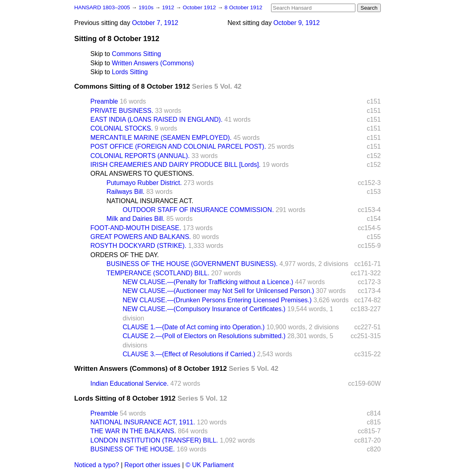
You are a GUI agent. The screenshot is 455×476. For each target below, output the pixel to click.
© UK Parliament (210, 465)
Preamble (104, 101)
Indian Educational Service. (129, 384)
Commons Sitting (136, 54)
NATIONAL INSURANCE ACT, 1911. (143, 422)
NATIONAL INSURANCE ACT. (150, 201)
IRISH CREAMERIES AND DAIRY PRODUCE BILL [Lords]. (175, 165)
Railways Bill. (125, 192)
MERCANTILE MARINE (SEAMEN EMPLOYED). (161, 138)
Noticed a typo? (97, 465)
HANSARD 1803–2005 (102, 7)
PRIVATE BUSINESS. (122, 111)
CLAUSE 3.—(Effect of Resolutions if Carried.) (189, 354)
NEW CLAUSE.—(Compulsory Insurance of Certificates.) (204, 309)
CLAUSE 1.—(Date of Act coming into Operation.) (194, 327)
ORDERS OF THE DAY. (125, 255)
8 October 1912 (244, 7)
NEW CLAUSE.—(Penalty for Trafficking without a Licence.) (208, 282)
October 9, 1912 (297, 23)
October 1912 (200, 7)
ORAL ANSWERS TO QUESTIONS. (142, 174)
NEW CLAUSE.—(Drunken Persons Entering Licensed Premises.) (217, 300)
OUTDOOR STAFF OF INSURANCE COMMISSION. (198, 210)
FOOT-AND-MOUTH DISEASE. (136, 228)
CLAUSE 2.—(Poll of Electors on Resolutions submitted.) (204, 336)
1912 (169, 7)
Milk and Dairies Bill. (136, 219)
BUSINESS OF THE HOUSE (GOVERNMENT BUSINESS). (192, 264)
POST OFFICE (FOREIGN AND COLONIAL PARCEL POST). (178, 147)
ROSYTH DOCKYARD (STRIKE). (138, 246)
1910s (147, 7)
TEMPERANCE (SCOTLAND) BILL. (158, 273)
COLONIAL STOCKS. (122, 128)
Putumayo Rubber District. (144, 183)
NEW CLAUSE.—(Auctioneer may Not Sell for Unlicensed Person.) (218, 291)
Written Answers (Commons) (153, 63)
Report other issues (152, 465)
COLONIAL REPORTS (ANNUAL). (140, 156)
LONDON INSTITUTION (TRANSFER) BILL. (154, 440)
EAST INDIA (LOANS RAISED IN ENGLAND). (157, 120)
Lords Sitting (130, 72)
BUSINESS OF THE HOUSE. (133, 449)
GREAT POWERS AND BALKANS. (141, 237)
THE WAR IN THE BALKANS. (133, 431)
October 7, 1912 (155, 23)
